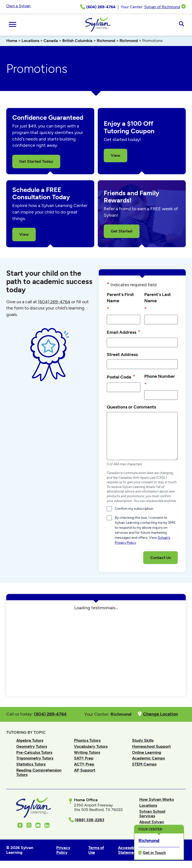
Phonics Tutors (87, 740)
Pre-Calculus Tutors (34, 752)
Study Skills (143, 740)
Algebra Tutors (30, 740)
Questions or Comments (131, 407)
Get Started (122, 231)
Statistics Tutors (31, 764)
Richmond (106, 41)
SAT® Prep (84, 758)
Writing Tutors (87, 752)
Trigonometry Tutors (35, 758)
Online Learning (147, 752)
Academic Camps (148, 758)
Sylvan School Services (152, 814)
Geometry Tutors (32, 746)
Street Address (122, 354)
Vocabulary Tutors (91, 746)
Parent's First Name (120, 302)
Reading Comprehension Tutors (39, 772)
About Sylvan (152, 822)
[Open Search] (181, 24)
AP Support (85, 770)
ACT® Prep (84, 764)
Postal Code (121, 377)
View (115, 155)
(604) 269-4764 (54, 302)
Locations (30, 41)
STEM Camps (144, 764)
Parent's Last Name (157, 302)
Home (12, 41)
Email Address (123, 332)
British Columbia (77, 41)
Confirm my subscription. (134, 509)
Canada (51, 41)
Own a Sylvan (18, 6)
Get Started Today (36, 161)
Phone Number (160, 381)
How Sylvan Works (156, 799)
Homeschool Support (151, 746)
